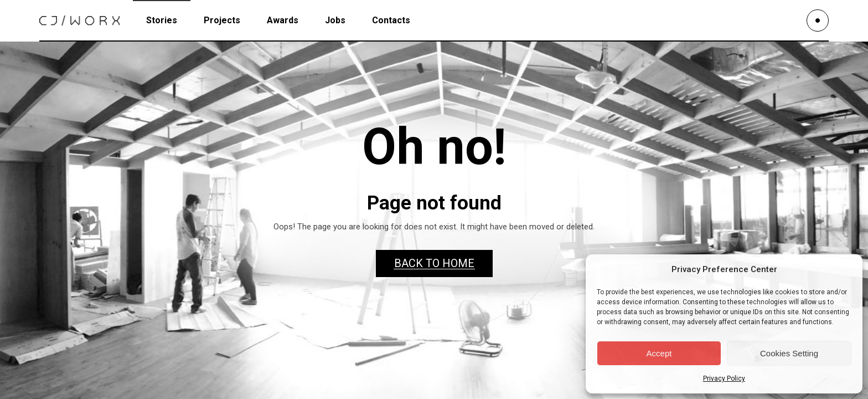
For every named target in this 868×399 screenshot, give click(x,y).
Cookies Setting (789, 353)
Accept (659, 353)
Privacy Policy (724, 378)
